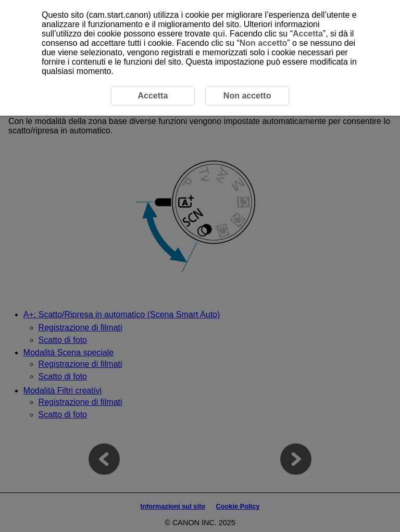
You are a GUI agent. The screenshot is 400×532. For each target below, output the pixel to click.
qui (219, 34)
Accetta (308, 34)
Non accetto (264, 43)
